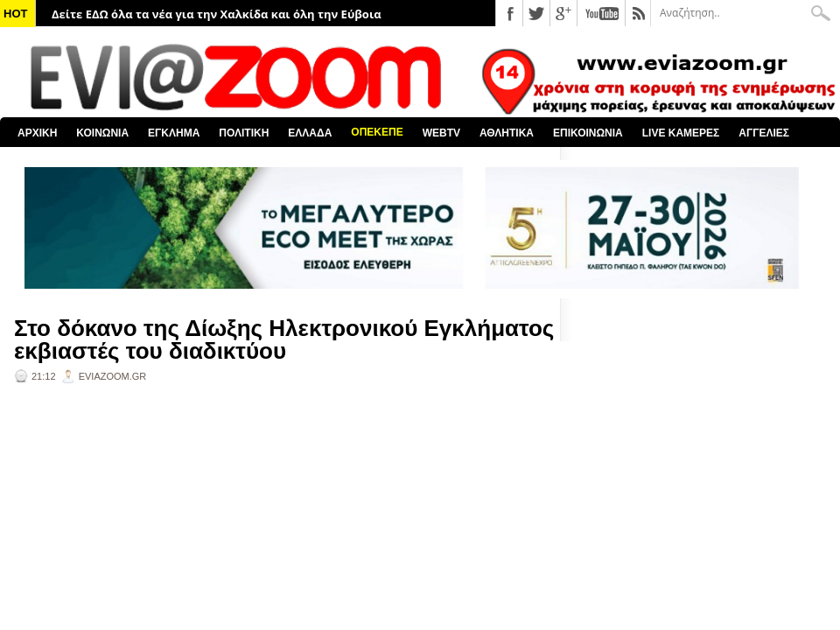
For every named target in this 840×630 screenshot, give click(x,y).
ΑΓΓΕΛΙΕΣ (764, 133)
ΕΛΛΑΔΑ (310, 133)
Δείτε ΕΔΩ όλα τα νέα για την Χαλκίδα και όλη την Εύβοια (217, 14)
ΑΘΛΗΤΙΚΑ (507, 133)
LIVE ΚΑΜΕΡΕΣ (681, 133)
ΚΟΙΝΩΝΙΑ (102, 133)
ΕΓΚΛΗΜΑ (174, 133)
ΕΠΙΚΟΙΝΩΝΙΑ (588, 133)
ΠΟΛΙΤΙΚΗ (244, 133)
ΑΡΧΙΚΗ (37, 133)
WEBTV (441, 133)
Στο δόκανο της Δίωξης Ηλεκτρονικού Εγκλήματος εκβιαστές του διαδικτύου (284, 339)
